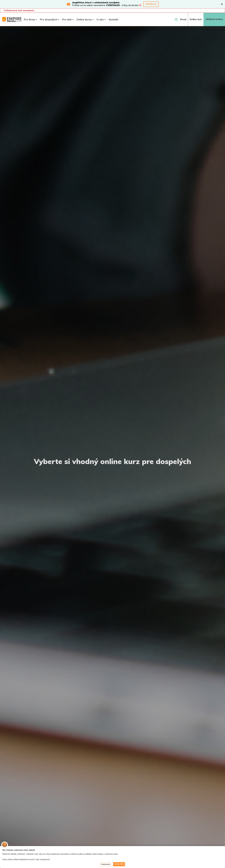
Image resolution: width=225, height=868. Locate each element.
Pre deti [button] (67, 20)
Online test (196, 20)
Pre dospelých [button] (49, 20)
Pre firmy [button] (29, 20)
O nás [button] (100, 20)
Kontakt (114, 20)
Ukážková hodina (214, 19)
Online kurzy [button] (84, 20)
